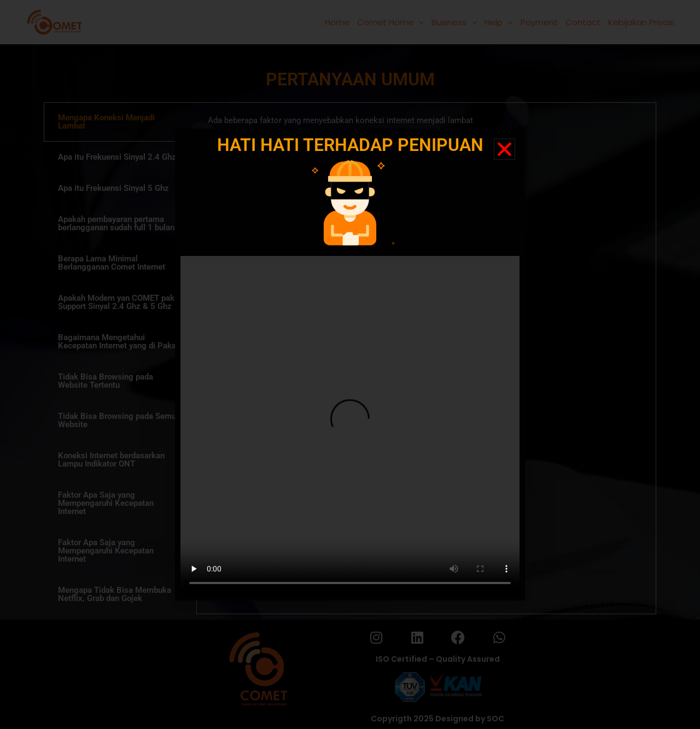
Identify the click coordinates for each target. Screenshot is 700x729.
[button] (504, 149)
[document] (350, 364)
